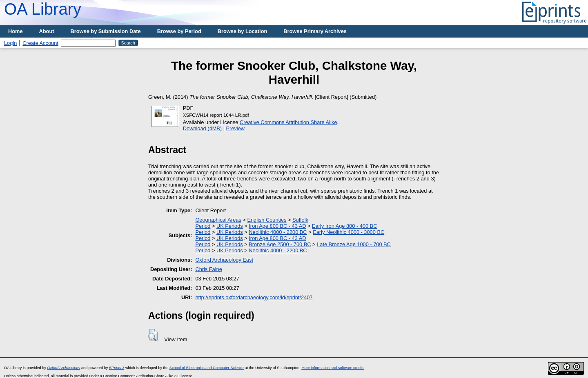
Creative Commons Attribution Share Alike (288, 122)
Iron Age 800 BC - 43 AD (277, 226)
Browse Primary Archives (315, 31)
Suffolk (300, 220)
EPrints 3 (117, 368)
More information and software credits (333, 368)
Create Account (40, 43)
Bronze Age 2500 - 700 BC (280, 244)
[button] (153, 335)
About (47, 31)
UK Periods (230, 226)
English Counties (267, 220)
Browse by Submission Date (106, 31)
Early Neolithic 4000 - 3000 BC (349, 232)
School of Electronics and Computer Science (207, 368)
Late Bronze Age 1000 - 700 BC (354, 244)
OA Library (43, 9)
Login (10, 43)
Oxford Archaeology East (224, 260)
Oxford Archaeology (63, 368)
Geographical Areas (218, 220)
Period (203, 226)
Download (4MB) (202, 128)
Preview (236, 128)
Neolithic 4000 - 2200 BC (278, 232)
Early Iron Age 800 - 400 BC (344, 226)
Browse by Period (179, 31)
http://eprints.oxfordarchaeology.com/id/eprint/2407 (254, 297)
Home (16, 31)
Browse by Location (243, 31)
